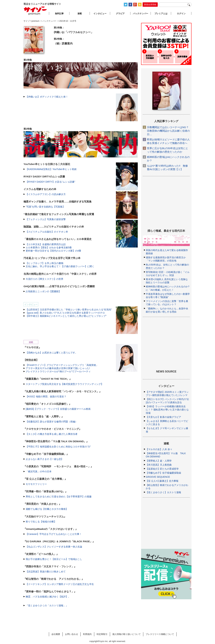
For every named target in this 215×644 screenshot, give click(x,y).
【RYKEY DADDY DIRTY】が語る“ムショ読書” (50, 182)
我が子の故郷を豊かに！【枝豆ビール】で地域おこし (54, 559)
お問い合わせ (72, 634)
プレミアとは (161, 14)
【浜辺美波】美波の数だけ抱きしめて (46, 572)
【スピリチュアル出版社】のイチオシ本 (47, 232)
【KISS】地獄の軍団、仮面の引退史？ (46, 396)
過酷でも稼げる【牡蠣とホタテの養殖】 (47, 509)
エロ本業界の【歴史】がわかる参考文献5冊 (49, 248)
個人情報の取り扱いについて (127, 634)
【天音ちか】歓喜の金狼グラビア (163, 417)
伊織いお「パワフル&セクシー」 (74, 32)
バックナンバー (141, 14)
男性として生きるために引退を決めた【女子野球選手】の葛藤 (59, 497)
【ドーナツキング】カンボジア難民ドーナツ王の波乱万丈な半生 (60, 584)
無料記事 (59, 14)
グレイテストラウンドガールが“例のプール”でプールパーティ (58, 371)
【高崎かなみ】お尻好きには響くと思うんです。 (52, 353)
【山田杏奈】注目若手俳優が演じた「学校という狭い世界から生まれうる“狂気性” (69, 310)
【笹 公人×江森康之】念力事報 (162, 481)
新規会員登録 (150, 5)
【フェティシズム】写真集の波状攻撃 (46, 219)
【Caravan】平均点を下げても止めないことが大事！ (54, 534)
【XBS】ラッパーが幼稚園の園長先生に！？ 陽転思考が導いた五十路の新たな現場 (167, 410)
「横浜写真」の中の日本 (39, 471)
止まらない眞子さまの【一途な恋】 (45, 459)
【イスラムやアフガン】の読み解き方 (46, 194)
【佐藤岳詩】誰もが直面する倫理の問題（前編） (52, 422)
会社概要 (56, 634)
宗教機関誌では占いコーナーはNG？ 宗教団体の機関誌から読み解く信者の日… (168, 131)
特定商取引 (102, 634)
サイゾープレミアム (35, 11)
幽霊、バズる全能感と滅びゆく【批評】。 (48, 597)
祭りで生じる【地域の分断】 (41, 522)
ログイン (181, 14)
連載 (80, 14)
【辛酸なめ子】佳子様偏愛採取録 (163, 473)
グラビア (120, 14)
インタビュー (100, 14)
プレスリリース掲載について (160, 634)
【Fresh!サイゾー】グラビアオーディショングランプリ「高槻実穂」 (62, 365)
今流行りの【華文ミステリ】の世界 (45, 279)
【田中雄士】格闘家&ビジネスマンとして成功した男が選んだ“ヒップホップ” (66, 316)
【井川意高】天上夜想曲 (159, 465)
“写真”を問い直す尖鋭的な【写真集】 (45, 207)
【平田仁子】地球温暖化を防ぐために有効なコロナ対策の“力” (58, 447)
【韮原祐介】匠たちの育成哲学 (162, 469)
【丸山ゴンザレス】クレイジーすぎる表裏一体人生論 (54, 547)
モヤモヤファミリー (36, 484)
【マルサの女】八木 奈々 (159, 449)
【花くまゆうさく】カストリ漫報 (163, 492)
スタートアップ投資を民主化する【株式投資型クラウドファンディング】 (64, 384)
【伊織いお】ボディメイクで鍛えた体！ (47, 97)
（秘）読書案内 (63, 43)
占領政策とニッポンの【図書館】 (43, 291)
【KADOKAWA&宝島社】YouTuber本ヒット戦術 (51, 169)
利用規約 (87, 634)
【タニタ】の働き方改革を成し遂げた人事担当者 (52, 434)
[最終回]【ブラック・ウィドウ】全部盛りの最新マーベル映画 (58, 409)
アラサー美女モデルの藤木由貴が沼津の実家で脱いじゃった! (58, 368)
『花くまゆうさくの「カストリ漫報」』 (47, 605)
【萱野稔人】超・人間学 (159, 461)
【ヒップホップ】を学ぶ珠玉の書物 (45, 263)
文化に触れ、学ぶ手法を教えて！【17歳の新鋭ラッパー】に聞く (60, 266)
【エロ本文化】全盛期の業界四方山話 (46, 244)
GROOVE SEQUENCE (158, 477)
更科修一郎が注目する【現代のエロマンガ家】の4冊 (53, 251)
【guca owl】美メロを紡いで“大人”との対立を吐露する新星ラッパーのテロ (65, 313)
